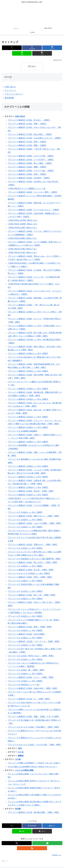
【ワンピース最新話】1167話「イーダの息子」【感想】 (31, 160)
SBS (20, 748)
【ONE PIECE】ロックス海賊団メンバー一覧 (27, 189)
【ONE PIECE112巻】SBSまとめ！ (23, 228)
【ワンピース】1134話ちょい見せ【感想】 (25, 512)
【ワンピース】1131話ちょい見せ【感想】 (25, 548)
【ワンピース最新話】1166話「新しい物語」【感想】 (30, 163)
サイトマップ (10, 90)
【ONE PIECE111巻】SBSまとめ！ (23, 253)
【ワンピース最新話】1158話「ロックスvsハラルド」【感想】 (34, 210)
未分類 (18, 809)
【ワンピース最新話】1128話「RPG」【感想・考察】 (30, 577)
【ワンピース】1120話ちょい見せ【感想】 (25, 674)
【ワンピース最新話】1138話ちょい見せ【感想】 (28, 466)
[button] (42, 53)
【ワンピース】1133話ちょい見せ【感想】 (25, 520)
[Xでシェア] (12, 48)
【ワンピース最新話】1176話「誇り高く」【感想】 (29, 120)
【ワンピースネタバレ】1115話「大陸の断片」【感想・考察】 (34, 727)
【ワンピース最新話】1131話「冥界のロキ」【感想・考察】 (33, 545)
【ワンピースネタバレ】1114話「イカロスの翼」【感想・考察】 (35, 745)
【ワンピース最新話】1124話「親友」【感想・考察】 (30, 627)
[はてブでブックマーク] (52, 48)
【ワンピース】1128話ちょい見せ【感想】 (25, 581)
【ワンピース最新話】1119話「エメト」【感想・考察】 (31, 677)
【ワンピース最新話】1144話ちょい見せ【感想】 (28, 389)
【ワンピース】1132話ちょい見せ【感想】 (25, 527)
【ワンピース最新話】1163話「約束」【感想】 (27, 174)
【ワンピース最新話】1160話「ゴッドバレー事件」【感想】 (33, 192)
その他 (18, 759)
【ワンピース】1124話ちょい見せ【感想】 (25, 631)
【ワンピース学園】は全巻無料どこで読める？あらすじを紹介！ (34, 763)
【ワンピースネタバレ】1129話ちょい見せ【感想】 (29, 573)
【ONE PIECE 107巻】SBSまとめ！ (23, 220)
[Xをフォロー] (17, 843)
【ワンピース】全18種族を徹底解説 (23, 431)
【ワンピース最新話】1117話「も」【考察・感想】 (29, 699)
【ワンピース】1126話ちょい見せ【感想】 (25, 599)
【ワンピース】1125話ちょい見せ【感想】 (25, 616)
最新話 (21, 756)
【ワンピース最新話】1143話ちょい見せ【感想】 (28, 399)
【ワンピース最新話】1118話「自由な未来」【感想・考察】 (33, 688)
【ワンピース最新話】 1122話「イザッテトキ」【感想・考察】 (34, 642)
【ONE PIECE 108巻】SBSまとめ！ (23, 224)
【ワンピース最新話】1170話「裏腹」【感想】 (27, 145)
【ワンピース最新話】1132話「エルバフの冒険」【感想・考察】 (35, 523)
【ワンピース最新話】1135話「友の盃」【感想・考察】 (31, 491)
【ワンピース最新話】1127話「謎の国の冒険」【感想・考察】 (34, 812)
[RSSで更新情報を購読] (32, 848)
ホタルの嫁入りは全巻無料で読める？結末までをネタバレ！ (33, 767)
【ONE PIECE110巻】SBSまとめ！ (23, 249)
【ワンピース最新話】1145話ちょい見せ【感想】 (28, 371)
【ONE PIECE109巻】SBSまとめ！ (23, 238)
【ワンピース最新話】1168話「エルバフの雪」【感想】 (31, 156)
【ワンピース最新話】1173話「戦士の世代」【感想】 (30, 134)
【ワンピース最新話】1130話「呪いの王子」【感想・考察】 (33, 562)
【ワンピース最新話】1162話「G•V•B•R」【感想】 (29, 178)
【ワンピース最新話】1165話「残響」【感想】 (27, 167)
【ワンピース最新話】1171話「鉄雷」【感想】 (27, 142)
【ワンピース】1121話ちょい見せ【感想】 (25, 659)
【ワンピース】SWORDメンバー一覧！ (24, 685)
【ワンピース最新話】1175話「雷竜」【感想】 (27, 124)
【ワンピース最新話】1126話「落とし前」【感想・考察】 (32, 595)
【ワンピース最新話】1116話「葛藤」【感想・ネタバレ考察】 (34, 717)
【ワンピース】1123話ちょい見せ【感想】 (25, 638)
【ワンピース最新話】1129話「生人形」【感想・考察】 (31, 570)
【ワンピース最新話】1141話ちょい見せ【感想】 (28, 417)
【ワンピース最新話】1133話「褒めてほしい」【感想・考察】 (34, 516)
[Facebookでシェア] (32, 48)
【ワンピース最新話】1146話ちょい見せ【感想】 (28, 354)
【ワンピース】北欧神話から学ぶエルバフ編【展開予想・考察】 (34, 559)
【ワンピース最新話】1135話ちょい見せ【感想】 (28, 495)
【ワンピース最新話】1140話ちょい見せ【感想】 (28, 428)
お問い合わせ (10, 87)
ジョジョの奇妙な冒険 (24, 770)
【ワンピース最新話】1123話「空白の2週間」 (27, 634)
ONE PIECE (20, 117)
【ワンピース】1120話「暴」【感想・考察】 (26, 670)
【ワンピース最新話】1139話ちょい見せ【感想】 (28, 442)
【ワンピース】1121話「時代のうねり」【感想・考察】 (31, 656)
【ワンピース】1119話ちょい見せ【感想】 (25, 681)
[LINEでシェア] (22, 53)
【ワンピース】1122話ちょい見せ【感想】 (25, 645)
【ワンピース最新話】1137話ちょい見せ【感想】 (28, 477)
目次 (30, 66)
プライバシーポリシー (14, 94)
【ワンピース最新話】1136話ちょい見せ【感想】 (28, 488)
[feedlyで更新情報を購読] (47, 843)
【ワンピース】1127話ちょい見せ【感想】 (25, 591)
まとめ (21, 752)
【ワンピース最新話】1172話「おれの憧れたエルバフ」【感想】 (35, 138)
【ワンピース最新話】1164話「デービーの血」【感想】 (31, 171)
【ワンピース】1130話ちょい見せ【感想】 (25, 566)
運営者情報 (9, 98)
